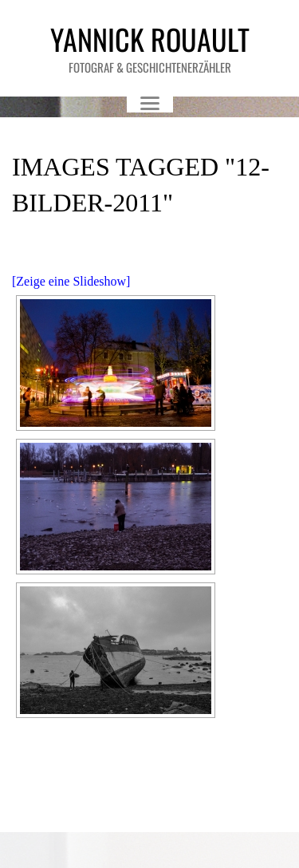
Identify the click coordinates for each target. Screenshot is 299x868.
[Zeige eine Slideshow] (71, 281)
